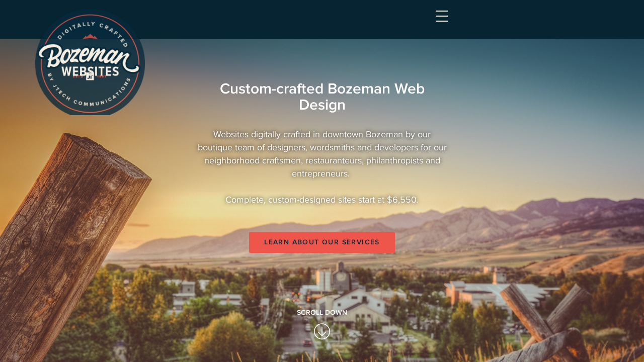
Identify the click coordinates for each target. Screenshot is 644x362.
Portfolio (411, 24)
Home (306, 24)
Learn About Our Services (322, 330)
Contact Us (531, 24)
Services (353, 24)
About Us (470, 24)
